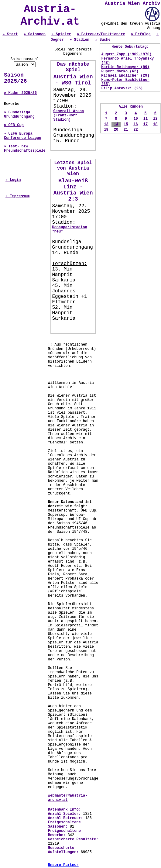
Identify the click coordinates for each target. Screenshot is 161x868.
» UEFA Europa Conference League (22, 136)
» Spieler (61, 34)
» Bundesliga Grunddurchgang (19, 115)
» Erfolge (141, 34)
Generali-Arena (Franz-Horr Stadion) (69, 115)
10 (135, 119)
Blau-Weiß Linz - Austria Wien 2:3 (73, 190)
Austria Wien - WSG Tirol (73, 80)
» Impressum (17, 196)
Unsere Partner (63, 865)
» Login (13, 180)
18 (155, 124)
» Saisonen (35, 34)
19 (106, 130)
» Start (10, 34)
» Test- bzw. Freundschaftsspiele (25, 149)
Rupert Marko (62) (120, 71)
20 (116, 130)
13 (106, 124)
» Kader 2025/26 (20, 93)
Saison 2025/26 (15, 78)
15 (126, 124)
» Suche (103, 40)
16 (135, 124)
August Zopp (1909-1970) (126, 54)
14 (116, 124)
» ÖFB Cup (14, 125)
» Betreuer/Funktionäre (101, 34)
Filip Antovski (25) (122, 88)
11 (146, 119)
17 (146, 124)
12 (155, 119)
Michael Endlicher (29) (125, 76)
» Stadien (79, 40)
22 (135, 130)
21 (126, 130)
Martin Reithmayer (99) (125, 67)
